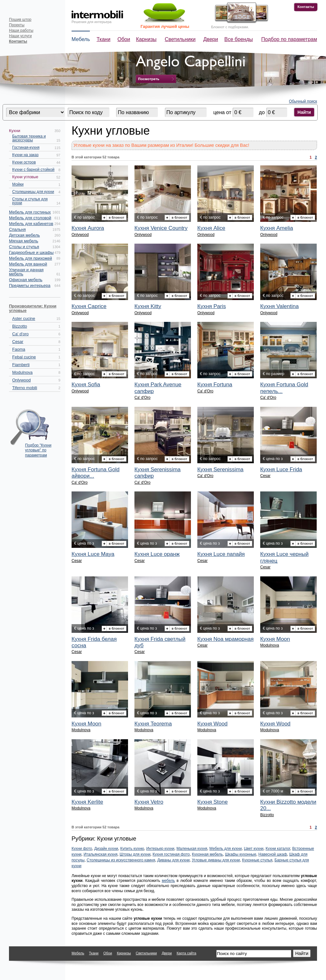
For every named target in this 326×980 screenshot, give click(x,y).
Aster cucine (24, 318)
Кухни (15, 131)
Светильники (180, 39)
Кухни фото (82, 849)
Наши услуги (20, 36)
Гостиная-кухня (26, 147)
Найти (304, 112)
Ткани (103, 39)
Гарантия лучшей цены (165, 26)
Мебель (81, 39)
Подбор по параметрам (289, 39)
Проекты (17, 25)
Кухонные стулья (257, 860)
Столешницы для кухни (33, 192)
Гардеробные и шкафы (31, 252)
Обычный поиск (303, 101)
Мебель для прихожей (30, 258)
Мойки (18, 184)
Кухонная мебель (207, 854)
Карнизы (146, 39)
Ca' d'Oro (142, 398)
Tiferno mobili (25, 388)
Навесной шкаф (273, 854)
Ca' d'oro (20, 334)
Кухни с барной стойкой (33, 170)
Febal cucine (24, 357)
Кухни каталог (278, 849)
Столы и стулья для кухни (30, 201)
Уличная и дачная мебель (26, 272)
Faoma (19, 349)
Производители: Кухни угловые (33, 308)
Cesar (18, 342)
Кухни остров (24, 162)
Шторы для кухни (135, 854)
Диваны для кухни (173, 860)
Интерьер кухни (160, 849)
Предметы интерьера (30, 285)
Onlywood (21, 380)
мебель (168, 881)
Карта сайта (186, 953)
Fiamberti (21, 365)
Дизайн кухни (106, 849)
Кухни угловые (25, 177)
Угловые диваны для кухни (216, 860)
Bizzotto (20, 326)
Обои (124, 39)
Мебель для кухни (226, 849)
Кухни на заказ (25, 155)
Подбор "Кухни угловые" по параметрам (38, 449)
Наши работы (21, 30)
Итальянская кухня (100, 854)
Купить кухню (132, 849)
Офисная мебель (26, 280)
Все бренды (239, 39)
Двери (211, 39)
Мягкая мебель (24, 241)
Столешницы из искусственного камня (121, 860)
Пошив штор (20, 20)
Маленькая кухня (192, 849)
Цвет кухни (254, 849)
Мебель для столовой (30, 218)
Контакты (306, 7)
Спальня (17, 229)
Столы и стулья (24, 247)
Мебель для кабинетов (31, 224)
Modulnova (22, 372)
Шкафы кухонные (241, 854)
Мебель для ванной (28, 264)
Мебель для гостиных (30, 212)
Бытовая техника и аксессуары (29, 138)
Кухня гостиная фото (171, 854)
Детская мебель (24, 235)
